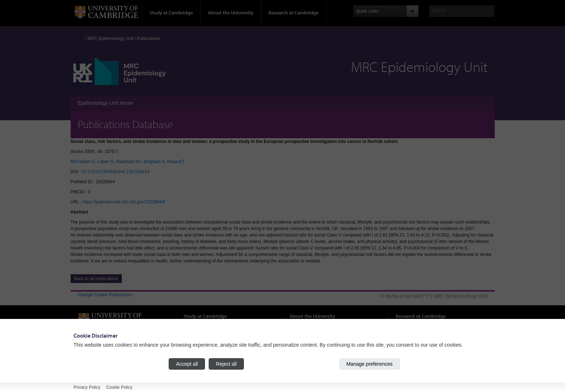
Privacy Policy (87, 387)
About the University (231, 13)
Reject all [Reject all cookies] (226, 364)
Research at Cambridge (293, 13)
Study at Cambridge (171, 13)
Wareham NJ (129, 162)
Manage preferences (369, 364)
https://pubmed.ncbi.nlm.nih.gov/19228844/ (124, 202)
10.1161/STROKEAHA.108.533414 (115, 172)
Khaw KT (176, 162)
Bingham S (154, 162)
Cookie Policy (119, 387)
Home (81, 37)
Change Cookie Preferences (105, 295)
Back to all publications (96, 279)
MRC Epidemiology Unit (110, 39)
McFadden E (83, 162)
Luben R (105, 162)
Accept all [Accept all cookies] (187, 364)
